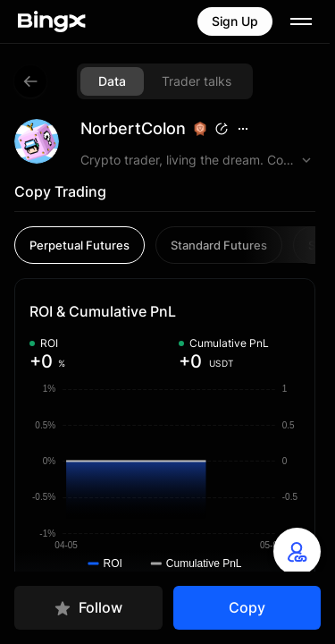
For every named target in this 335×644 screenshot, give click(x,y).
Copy (247, 607)
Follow (88, 608)
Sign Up (235, 21)
